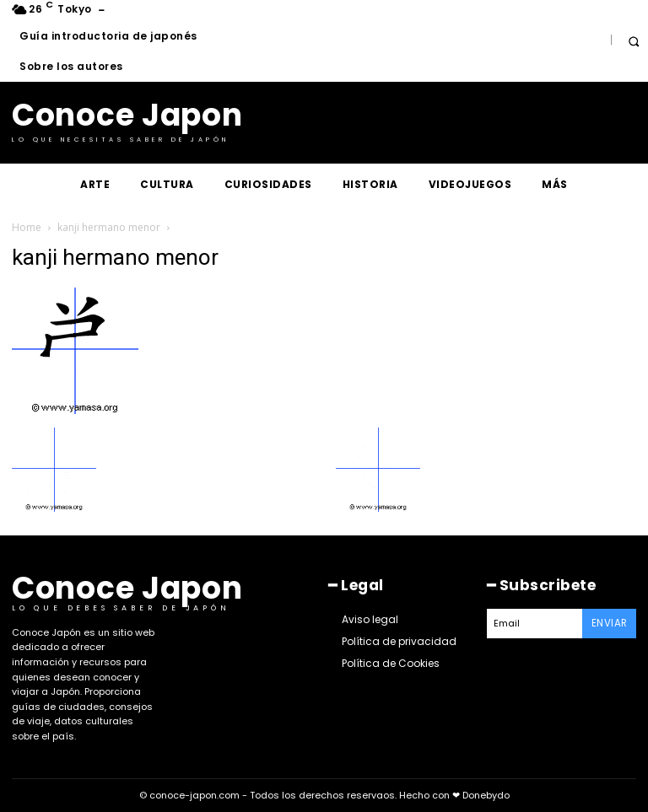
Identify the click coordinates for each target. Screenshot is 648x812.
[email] (538, 620)
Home (27, 227)
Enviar (612, 619)
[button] (633, 41)
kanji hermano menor (109, 227)
